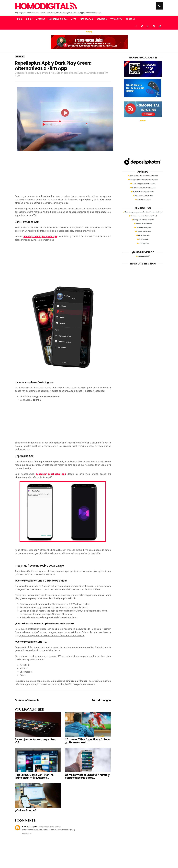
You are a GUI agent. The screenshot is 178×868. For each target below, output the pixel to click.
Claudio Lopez (29, 826)
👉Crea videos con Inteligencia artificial (143, 216)
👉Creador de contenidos (143, 224)
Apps (74, 19)
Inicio (20, 19)
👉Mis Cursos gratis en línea (143, 195)
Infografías (86, 19)
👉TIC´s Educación (143, 236)
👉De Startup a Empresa (143, 228)
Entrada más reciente (27, 700)
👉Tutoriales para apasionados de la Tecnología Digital (143, 212)
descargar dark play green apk (40, 236)
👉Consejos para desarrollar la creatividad (143, 180)
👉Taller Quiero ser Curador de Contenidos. (143, 176)
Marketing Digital (58, 19)
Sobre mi (130, 19)
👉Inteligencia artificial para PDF (143, 220)
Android (20, 57)
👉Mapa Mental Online (143, 232)
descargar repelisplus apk (51, 474)
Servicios (102, 19)
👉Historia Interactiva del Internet (143, 192)
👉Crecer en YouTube (143, 199)
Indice (29, 19)
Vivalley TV (116, 19)
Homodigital (46, 6)
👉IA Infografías (143, 244)
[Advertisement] (63, 175)
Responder (27, 833)
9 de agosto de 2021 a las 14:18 (49, 827)
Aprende (40, 19)
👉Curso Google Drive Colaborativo (143, 184)
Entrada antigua (101, 700)
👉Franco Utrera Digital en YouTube (143, 188)
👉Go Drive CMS (143, 240)
